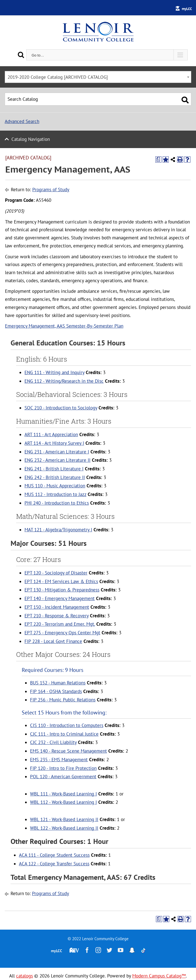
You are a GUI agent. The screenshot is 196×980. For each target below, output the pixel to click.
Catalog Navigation (31, 139)
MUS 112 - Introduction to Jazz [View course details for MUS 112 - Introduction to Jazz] (55, 494)
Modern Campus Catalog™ (159, 976)
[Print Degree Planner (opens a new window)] (158, 159)
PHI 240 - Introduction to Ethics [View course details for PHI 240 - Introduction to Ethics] (57, 503)
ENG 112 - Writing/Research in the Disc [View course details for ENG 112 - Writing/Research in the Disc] (64, 381)
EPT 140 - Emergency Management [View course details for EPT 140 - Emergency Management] (60, 598)
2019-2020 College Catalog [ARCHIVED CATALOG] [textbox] (58, 77)
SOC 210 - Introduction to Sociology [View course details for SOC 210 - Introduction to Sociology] (61, 408)
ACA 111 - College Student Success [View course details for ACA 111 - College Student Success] (54, 855)
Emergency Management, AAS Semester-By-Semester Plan (64, 326)
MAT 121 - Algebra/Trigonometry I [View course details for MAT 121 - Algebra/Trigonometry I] (58, 530)
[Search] (21, 55)
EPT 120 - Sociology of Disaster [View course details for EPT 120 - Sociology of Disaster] (56, 573)
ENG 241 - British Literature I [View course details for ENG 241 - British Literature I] (54, 469)
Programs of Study (51, 190)
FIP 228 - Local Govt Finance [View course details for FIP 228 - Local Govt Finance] (53, 641)
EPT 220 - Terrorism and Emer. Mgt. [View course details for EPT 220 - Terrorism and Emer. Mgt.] (60, 624)
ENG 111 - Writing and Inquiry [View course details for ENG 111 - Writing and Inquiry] (54, 372)
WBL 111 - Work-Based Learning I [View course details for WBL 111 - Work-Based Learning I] (63, 794)
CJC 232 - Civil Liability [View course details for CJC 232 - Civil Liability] (53, 742)
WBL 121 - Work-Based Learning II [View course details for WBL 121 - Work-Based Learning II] (64, 819)
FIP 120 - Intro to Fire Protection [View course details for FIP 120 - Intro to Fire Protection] (63, 768)
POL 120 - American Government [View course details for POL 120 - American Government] (63, 777)
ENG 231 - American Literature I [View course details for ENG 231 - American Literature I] (57, 452)
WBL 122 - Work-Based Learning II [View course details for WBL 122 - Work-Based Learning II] (64, 828)
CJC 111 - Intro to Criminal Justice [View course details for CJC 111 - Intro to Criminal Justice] (64, 734)
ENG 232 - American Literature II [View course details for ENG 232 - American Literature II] (57, 460)
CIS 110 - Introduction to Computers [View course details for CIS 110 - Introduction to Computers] (67, 725)
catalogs (24, 976)
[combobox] (98, 77)
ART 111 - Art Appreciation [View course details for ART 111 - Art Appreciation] (51, 434)
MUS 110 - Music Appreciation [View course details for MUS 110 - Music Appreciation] (55, 486)
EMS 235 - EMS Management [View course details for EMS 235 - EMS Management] (59, 760)
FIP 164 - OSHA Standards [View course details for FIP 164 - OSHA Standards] (56, 691)
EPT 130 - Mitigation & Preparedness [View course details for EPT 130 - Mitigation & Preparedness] (62, 590)
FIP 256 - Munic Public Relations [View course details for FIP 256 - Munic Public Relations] (63, 700)
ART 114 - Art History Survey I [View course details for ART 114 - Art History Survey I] (54, 443)
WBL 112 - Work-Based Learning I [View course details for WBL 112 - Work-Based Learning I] (63, 802)
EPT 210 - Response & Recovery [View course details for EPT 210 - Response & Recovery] (57, 616)
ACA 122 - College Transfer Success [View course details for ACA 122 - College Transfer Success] (54, 864)
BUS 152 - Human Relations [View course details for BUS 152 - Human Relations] (58, 683)
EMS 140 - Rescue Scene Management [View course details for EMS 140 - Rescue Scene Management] (68, 751)
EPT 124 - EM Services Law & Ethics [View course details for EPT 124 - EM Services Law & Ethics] (61, 581)
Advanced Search (22, 121)
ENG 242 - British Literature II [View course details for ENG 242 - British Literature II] (55, 477)
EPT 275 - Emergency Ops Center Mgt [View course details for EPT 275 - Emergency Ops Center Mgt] (62, 633)
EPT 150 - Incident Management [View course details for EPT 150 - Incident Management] (57, 607)
